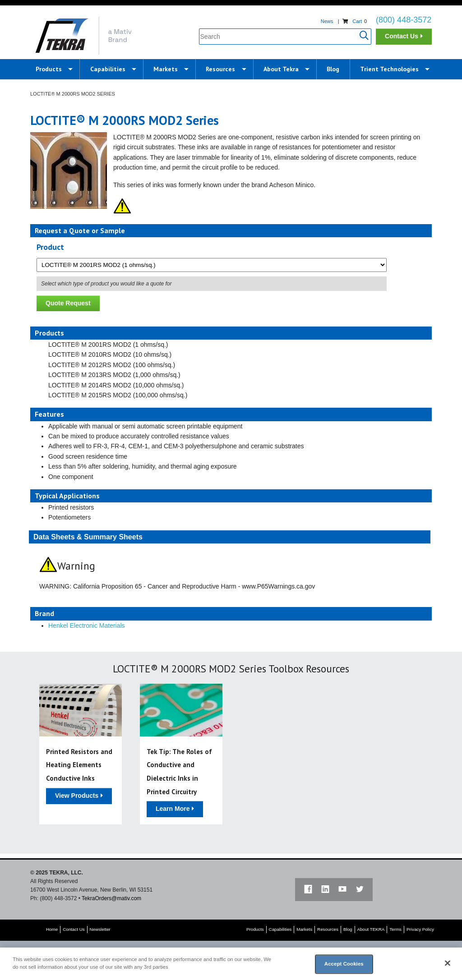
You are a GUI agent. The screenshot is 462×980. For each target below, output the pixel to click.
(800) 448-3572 (404, 20)
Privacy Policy (420, 929)
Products (49, 69)
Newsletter (100, 929)
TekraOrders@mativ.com (111, 898)
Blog (333, 69)
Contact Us (402, 36)
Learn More (173, 809)
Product (50, 247)
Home (52, 929)
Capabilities (108, 69)
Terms (395, 929)
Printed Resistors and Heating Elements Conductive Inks (79, 765)
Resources (220, 69)
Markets (166, 69)
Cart (357, 21)
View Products (77, 796)
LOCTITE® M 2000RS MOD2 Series (73, 94)
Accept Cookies (344, 964)
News (327, 21)
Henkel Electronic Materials (87, 626)
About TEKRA (371, 929)
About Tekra (281, 69)
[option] (81, 754)
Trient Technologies (389, 69)
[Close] (448, 963)
